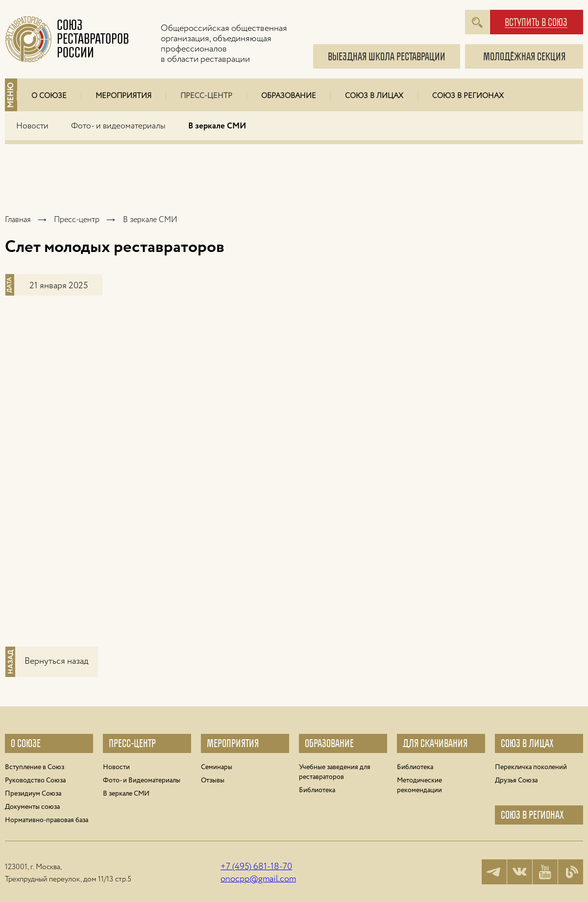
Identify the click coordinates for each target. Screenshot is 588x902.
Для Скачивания (435, 743)
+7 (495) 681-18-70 (256, 867)
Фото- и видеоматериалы (118, 126)
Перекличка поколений (531, 767)
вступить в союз (536, 23)
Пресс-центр (206, 96)
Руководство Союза (35, 780)
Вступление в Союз (35, 767)
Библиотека (317, 790)
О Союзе (49, 96)
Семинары (217, 767)
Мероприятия (123, 96)
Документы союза (32, 807)
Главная (18, 220)
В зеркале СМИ (217, 126)
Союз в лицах (374, 96)
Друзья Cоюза (516, 780)
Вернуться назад (56, 661)
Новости (32, 126)
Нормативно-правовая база (47, 820)
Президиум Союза (33, 794)
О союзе (26, 743)
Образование (289, 96)
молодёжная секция (524, 57)
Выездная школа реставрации (387, 57)
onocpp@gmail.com (258, 879)
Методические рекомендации (419, 785)
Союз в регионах (468, 96)
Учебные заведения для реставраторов (335, 772)
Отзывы (213, 780)
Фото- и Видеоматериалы (142, 780)
